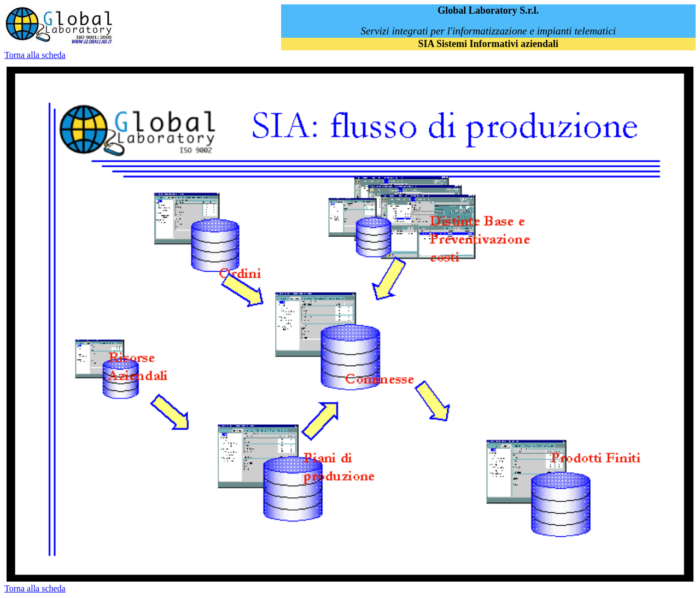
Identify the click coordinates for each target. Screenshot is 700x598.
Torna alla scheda (35, 55)
